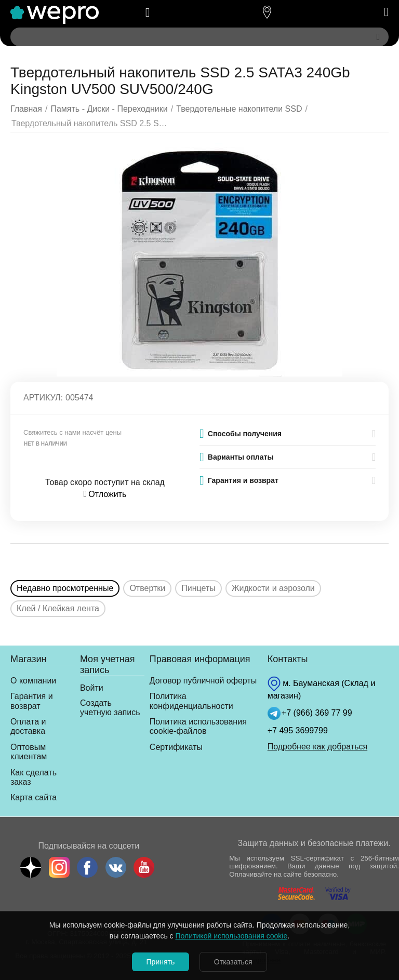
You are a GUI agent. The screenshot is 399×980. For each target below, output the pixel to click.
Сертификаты (176, 747)
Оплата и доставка (28, 726)
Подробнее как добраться (317, 747)
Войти (92, 688)
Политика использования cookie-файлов (198, 726)
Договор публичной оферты (203, 681)
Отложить (105, 494)
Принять (160, 962)
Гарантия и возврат (32, 701)
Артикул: (43, 398)
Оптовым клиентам (29, 752)
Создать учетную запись (110, 708)
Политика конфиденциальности (191, 701)
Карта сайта (34, 797)
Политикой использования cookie (232, 936)
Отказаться (234, 962)
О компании (33, 681)
